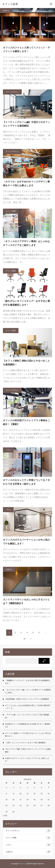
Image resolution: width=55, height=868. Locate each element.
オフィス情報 (11, 211)
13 (24, 639)
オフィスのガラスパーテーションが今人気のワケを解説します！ (26, 542)
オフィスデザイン (12, 92)
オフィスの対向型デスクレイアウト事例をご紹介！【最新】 (26, 422)
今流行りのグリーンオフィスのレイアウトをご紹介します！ (27, 760)
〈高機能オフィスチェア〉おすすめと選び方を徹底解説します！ (28, 682)
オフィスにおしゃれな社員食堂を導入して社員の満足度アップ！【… (28, 707)
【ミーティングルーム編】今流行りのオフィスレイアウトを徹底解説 (26, 124)
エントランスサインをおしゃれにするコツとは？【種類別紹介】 (26, 601)
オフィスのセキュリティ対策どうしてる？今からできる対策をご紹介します (26, 482)
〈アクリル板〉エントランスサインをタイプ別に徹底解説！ (27, 716)
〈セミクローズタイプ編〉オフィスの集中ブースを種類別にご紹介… (28, 691)
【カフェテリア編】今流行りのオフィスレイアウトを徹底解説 (28, 750)
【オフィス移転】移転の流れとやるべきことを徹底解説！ (26, 363)
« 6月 (5, 816)
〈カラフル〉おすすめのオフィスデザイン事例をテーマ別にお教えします (26, 184)
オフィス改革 (25, 864)
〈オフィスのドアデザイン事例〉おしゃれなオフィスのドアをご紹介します (26, 243)
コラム (8, 450)
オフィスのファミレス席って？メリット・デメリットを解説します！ (26, 50)
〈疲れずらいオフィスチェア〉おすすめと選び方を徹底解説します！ (26, 303)
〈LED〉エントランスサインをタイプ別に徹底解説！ (26, 743)
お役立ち (6, 11)
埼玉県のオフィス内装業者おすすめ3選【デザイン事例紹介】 (27, 725)
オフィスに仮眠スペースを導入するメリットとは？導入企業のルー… (28, 735)
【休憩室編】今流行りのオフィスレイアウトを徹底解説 (27, 699)
